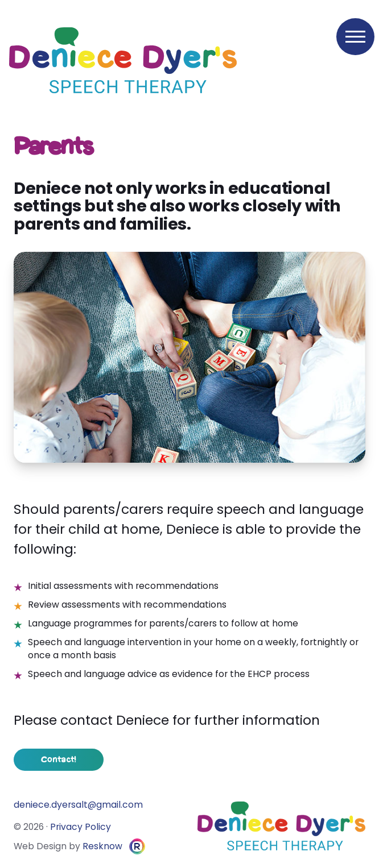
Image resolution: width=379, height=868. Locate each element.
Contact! (59, 760)
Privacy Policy (81, 827)
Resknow (102, 846)
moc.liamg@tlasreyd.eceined (78, 805)
